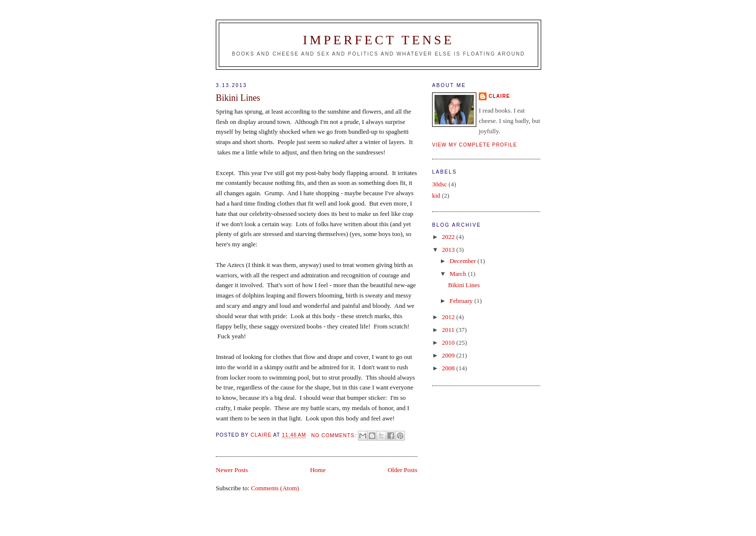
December (464, 261)
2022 (449, 237)
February (462, 301)
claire (499, 96)
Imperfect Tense (378, 40)
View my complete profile (475, 145)
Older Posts (403, 470)
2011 (449, 330)
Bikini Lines (238, 98)
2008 (449, 368)
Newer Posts (232, 470)
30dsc (439, 184)
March (459, 274)
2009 (449, 355)
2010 (449, 342)
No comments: (335, 435)
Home (318, 470)
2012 (449, 317)
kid (436, 195)
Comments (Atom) (275, 488)
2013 (449, 250)
